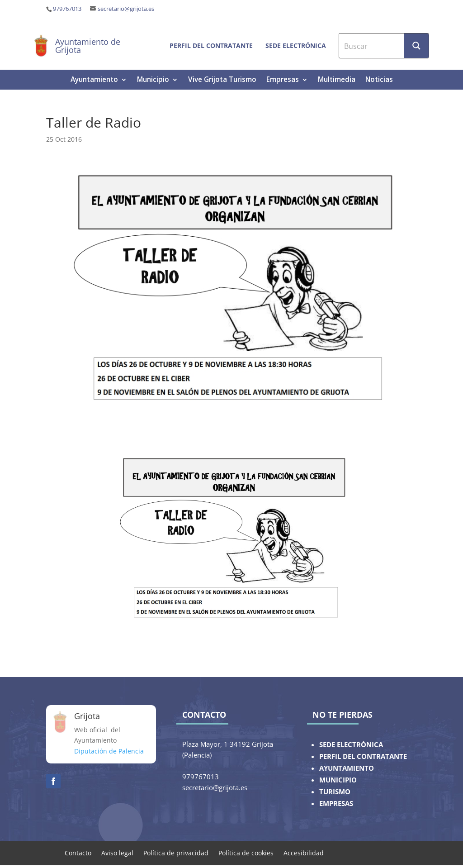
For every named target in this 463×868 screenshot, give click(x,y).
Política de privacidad (176, 852)
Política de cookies (246, 852)
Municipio (153, 80)
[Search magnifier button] (416, 46)
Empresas (283, 80)
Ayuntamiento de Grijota (88, 46)
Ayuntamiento (94, 80)
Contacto (78, 852)
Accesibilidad (304, 852)
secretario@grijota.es (126, 9)
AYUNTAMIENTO (347, 768)
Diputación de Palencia (109, 751)
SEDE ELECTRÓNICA (351, 745)
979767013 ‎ (68, 9)
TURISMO (335, 792)
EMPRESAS (336, 804)
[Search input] (372, 46)
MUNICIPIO (338, 780)
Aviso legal (117, 852)
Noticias (379, 80)
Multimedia (337, 80)
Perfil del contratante (211, 45)
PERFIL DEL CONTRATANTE (363, 756)
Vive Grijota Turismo (222, 80)
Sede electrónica (296, 45)
